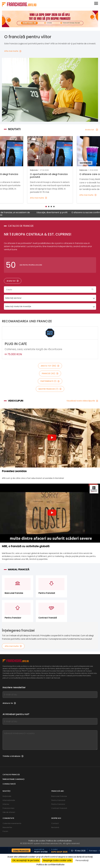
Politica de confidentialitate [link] (50, 865)
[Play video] (52, 438)
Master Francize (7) (50, 389)
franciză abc (58, 791)
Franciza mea (8, 808)
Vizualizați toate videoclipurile (82, 401)
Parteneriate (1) (50, 381)
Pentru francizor (58, 804)
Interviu (6, 804)
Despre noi (56, 818)
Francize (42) (50, 373)
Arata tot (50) (50, 366)
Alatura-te (9, 703)
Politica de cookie (37, 841)
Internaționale (9, 800)
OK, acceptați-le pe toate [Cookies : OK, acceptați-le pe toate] (26, 860)
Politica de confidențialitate (59, 841)
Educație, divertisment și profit (58, 213)
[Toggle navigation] (96, 3)
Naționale (7, 796)
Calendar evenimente (12, 823)
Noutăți (7, 791)
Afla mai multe (13, 646)
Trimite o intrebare (13, 756)
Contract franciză (59, 808)
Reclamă (55, 827)
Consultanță (9, 784)
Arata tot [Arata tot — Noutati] (92, 130)
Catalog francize (11, 775)
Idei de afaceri (9, 812)
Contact (55, 823)
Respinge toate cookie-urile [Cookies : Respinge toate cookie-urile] (57, 860)
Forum (5, 831)
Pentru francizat (58, 800)
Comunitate (8, 818)
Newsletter (7, 827)
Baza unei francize (59, 796)
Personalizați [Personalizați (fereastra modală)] (82, 860)
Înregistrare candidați (14, 779)
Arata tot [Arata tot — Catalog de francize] (13, 281)
